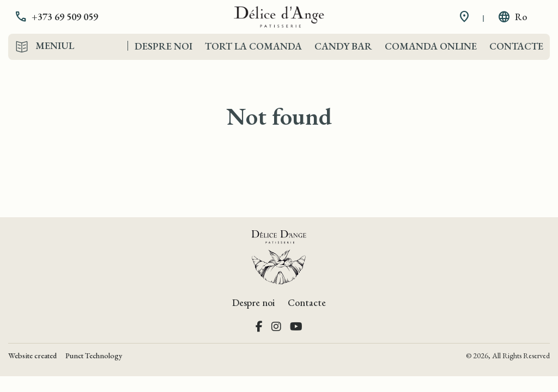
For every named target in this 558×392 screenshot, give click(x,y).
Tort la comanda (253, 46)
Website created (32, 356)
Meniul (55, 46)
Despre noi (163, 46)
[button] (64, 17)
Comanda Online (431, 46)
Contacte (516, 46)
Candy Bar (343, 46)
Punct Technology (94, 356)
